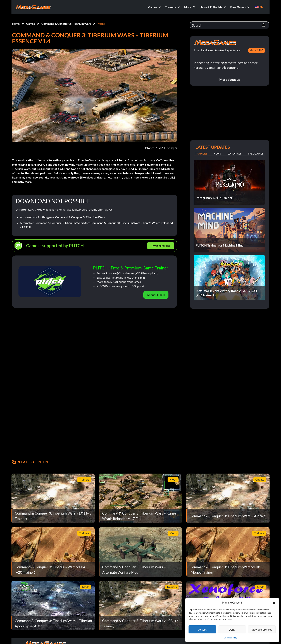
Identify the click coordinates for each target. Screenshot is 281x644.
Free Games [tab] (256, 154)
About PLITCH (156, 295)
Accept (203, 629)
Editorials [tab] (234, 154)
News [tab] (217, 154)
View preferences (262, 629)
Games (31, 24)
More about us (230, 79)
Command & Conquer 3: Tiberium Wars (66, 24)
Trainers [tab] (201, 154)
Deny (232, 629)
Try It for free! (161, 246)
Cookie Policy (230, 638)
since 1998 (257, 50)
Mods (101, 24)
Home (16, 24)
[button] (274, 602)
